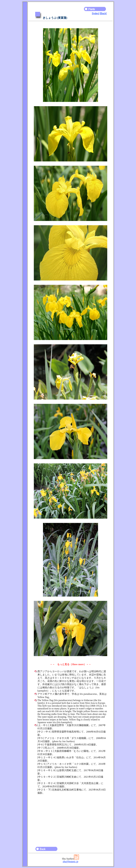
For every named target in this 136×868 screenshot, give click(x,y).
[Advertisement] (71, 819)
